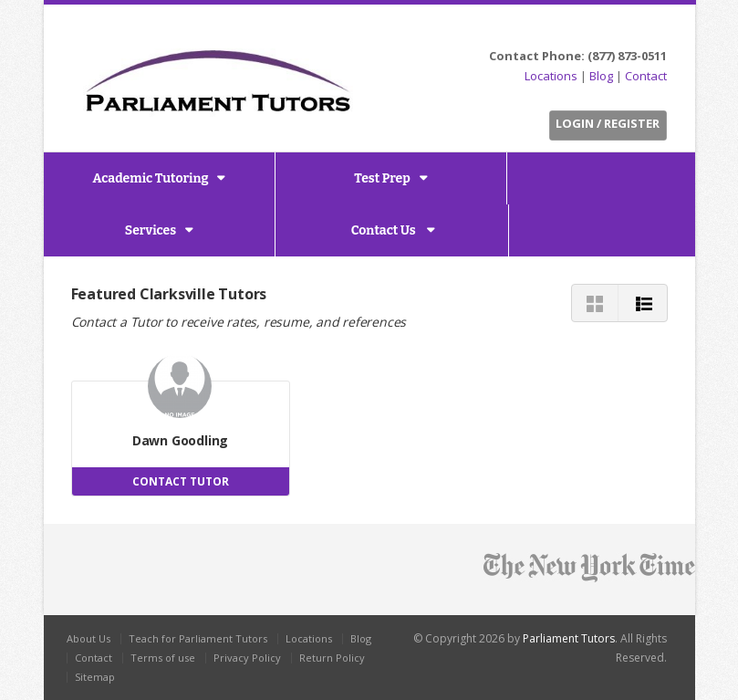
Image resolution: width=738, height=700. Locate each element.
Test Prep (382, 178)
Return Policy (332, 658)
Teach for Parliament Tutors (198, 638)
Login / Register (608, 123)
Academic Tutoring (151, 178)
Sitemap (95, 677)
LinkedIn (630, 28)
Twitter (588, 28)
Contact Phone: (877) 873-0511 (578, 56)
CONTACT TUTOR (181, 481)
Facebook (609, 28)
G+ (655, 28)
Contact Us (385, 230)
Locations (551, 76)
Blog (601, 76)
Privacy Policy (247, 658)
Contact (646, 76)
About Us (88, 638)
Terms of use (163, 658)
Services (151, 230)
